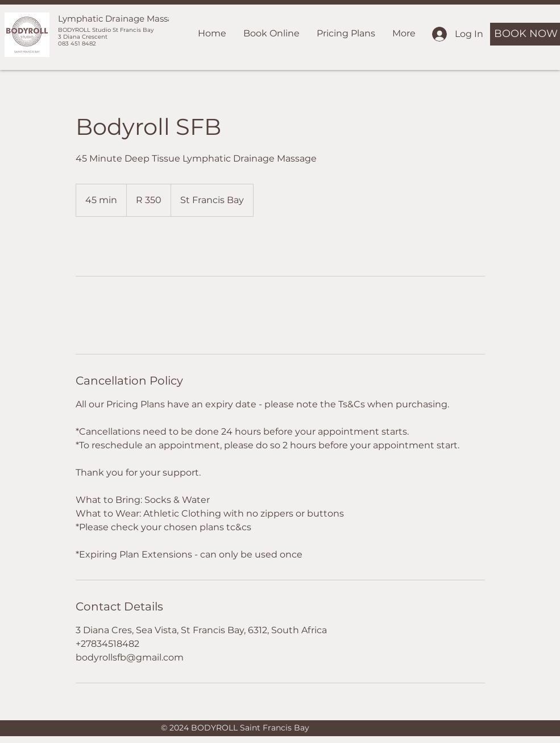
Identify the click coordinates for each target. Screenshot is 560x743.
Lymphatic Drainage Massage (121, 18)
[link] (113, 246)
